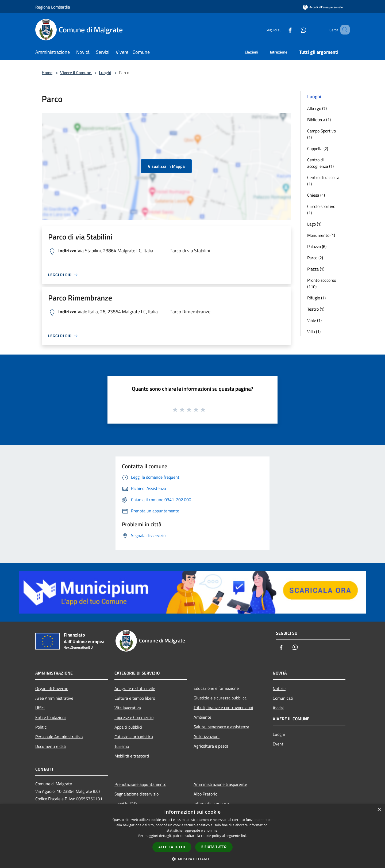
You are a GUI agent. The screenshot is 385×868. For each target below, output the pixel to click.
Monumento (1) (321, 235)
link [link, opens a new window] (244, 836)
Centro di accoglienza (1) (320, 163)
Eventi (279, 744)
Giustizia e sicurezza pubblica (220, 698)
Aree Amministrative (54, 698)
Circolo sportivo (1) (321, 210)
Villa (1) (314, 332)
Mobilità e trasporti (132, 756)
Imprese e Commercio (134, 717)
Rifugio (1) (316, 298)
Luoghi (105, 73)
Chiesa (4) (316, 195)
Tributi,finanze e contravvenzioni (223, 707)
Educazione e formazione (216, 688)
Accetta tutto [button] (172, 847)
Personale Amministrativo (59, 737)
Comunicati (283, 698)
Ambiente (202, 717)
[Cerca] (343, 30)
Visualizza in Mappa (166, 166)
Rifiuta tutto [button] (214, 847)
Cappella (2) (318, 149)
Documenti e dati (51, 746)
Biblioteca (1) (319, 120)
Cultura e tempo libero (135, 698)
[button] (192, 859)
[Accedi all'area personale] (323, 7)
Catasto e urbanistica (134, 737)
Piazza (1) (316, 269)
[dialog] (192, 836)
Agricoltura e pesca (211, 746)
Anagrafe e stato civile (135, 688)
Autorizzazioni (207, 736)
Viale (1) (314, 320)
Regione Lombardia (53, 7)
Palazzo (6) (317, 246)
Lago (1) (314, 224)
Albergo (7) (317, 108)
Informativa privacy (211, 804)
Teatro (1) (316, 309)
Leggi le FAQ (126, 804)
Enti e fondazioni (51, 717)
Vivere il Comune (76, 73)
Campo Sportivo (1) (322, 134)
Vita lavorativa (128, 708)
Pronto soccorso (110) (322, 283)
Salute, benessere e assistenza (221, 727)
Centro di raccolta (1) (323, 181)
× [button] (379, 810)
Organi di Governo (52, 688)
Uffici (40, 708)
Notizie (279, 688)
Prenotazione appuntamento (140, 784)
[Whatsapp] (296, 30)
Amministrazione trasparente (220, 784)
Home (47, 73)
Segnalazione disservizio (136, 794)
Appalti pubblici (128, 727)
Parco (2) (315, 258)
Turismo (122, 746)
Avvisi (278, 708)
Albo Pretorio (205, 794)
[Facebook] (282, 30)
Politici (41, 727)
